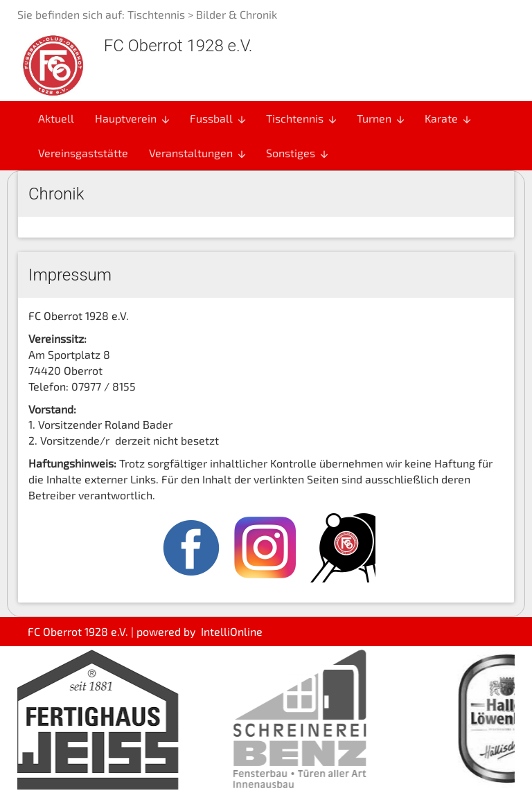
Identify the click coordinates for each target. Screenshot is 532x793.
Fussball (219, 118)
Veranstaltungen (198, 153)
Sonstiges (298, 153)
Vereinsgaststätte (83, 153)
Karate (449, 118)
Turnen (381, 118)
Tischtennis (156, 14)
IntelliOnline (232, 631)
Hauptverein (133, 118)
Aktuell (56, 118)
